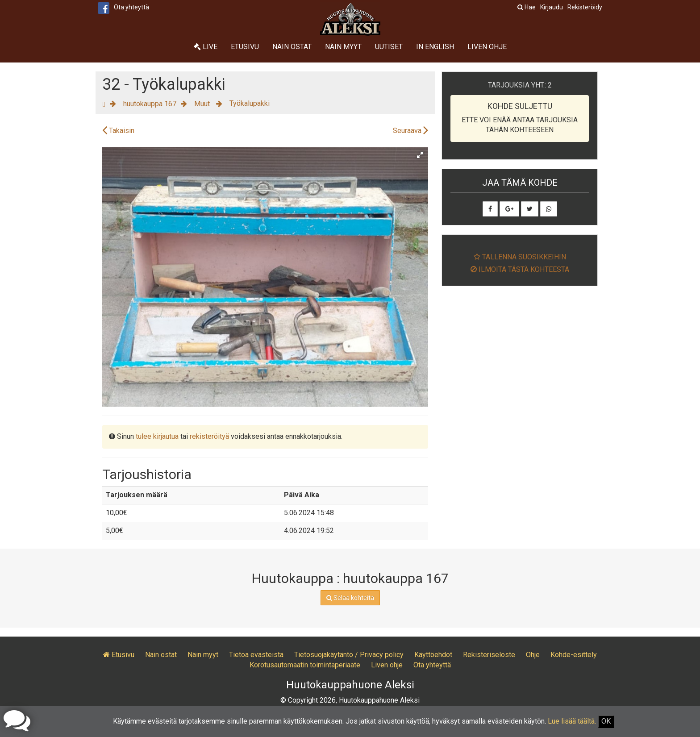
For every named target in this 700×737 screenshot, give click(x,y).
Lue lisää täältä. (572, 721)
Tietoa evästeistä (256, 655)
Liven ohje (487, 47)
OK (606, 721)
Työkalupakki (250, 103)
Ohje (533, 655)
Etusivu (245, 47)
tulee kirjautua (157, 436)
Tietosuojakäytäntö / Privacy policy (349, 655)
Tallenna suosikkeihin (520, 257)
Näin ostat (292, 47)
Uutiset (389, 47)
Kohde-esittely (574, 655)
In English (435, 47)
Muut (203, 104)
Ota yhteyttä (131, 7)
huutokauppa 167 (150, 104)
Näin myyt (343, 47)
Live (206, 47)
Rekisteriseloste (489, 655)
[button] (420, 155)
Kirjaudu (552, 7)
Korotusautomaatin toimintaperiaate (305, 665)
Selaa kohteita (350, 598)
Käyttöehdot (433, 655)
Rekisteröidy (585, 7)
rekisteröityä (209, 436)
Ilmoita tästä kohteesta (520, 269)
